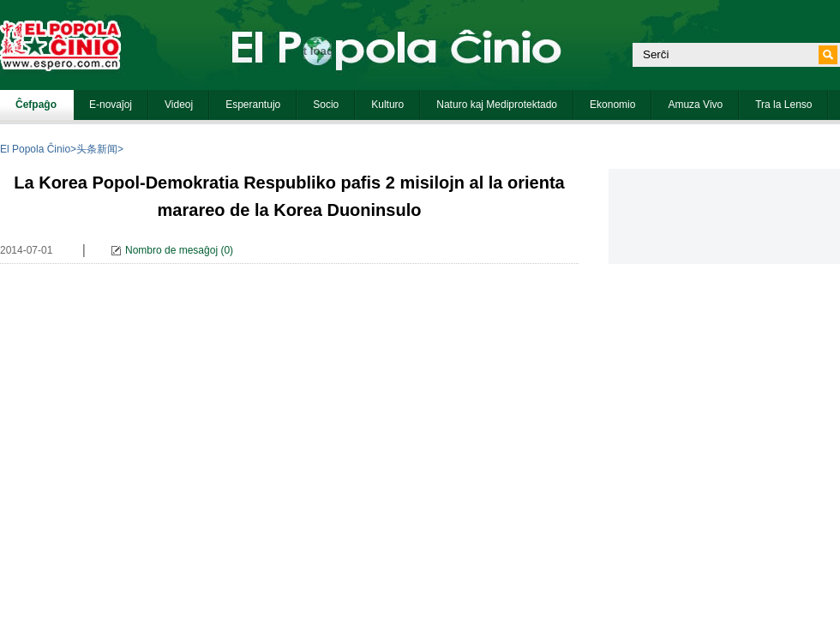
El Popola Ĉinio (35, 149)
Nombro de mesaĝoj (171, 250)
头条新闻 (97, 149)
